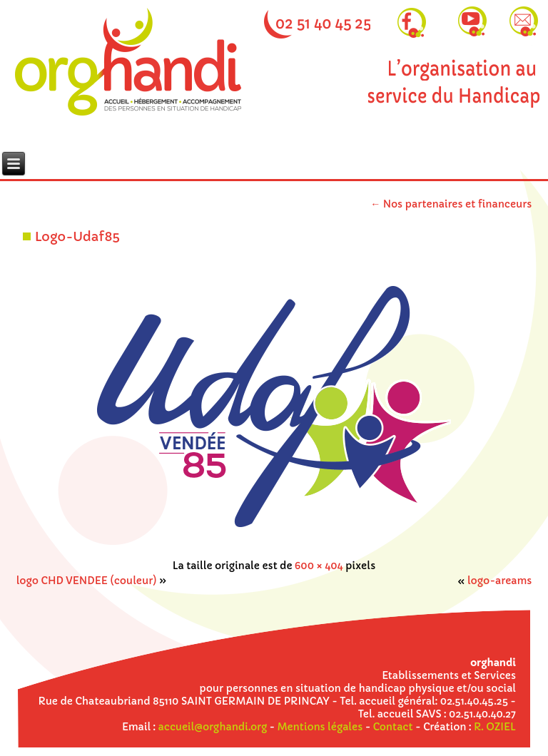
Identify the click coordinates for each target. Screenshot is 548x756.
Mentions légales (320, 727)
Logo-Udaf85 (77, 236)
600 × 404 (319, 566)
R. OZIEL (495, 727)
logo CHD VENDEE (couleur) (87, 581)
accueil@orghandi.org (213, 727)
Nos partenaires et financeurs (451, 204)
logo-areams (499, 581)
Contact (393, 727)
